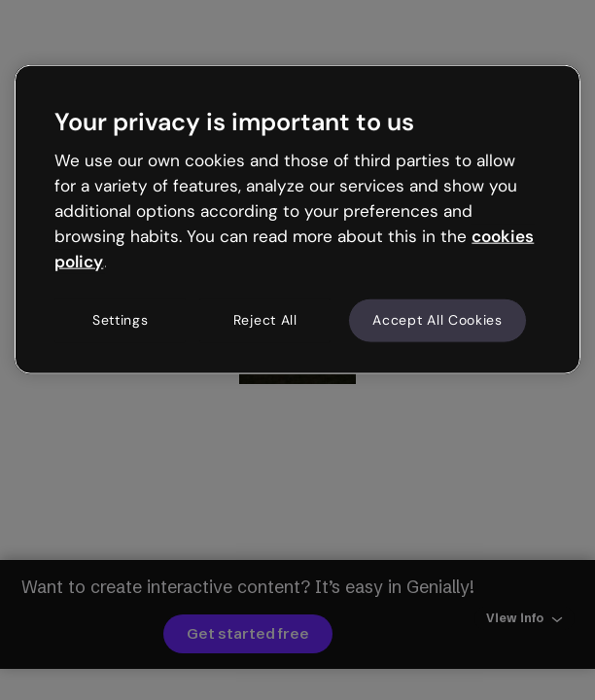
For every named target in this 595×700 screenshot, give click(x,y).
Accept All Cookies (437, 320)
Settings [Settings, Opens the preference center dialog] (121, 320)
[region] (297, 220)
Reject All (265, 320)
